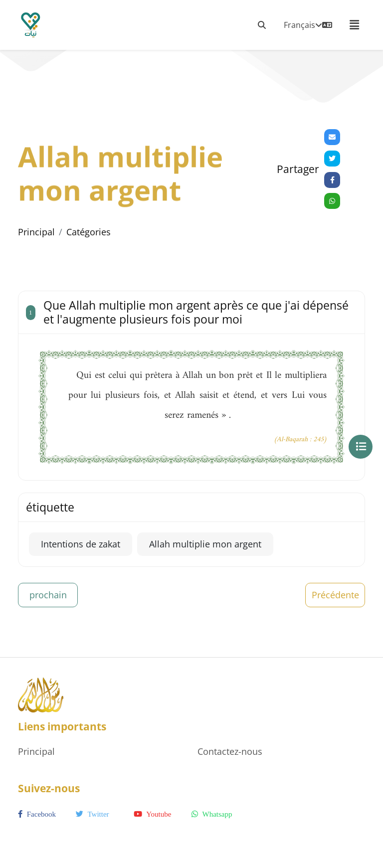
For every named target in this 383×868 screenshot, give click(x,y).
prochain (48, 595)
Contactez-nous (230, 751)
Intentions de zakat (81, 544)
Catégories (89, 232)
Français (308, 25)
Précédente (335, 595)
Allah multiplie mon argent (205, 544)
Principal (36, 232)
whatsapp (212, 814)
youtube (152, 814)
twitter (93, 814)
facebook (37, 814)
